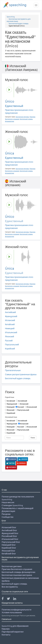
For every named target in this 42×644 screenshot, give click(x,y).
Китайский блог (9, 554)
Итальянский (11, 332)
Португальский (12, 345)
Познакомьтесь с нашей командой (17, 508)
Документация (8, 511)
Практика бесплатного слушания (17, 569)
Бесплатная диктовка (12, 566)
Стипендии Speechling (12, 505)
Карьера (6, 629)
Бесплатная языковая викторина (17, 575)
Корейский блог (9, 548)
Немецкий (10, 328)
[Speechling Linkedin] (16, 599)
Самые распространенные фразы (21, 374)
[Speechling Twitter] (10, 599)
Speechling (11, 17)
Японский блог (8, 551)
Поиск (33, 438)
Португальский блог (11, 542)
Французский (11, 316)
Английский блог (9, 530)
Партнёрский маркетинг (13, 632)
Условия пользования (12, 612)
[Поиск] (14, 438)
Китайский (10, 324)
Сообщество (8, 517)
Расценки (6, 514)
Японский (10, 336)
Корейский (10, 349)
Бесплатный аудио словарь (19, 24)
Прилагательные (13, 370)
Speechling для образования (15, 626)
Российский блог (9, 536)
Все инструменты (10, 587)
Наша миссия (8, 502)
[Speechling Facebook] (4, 599)
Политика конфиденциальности (17, 610)
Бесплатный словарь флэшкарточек (18, 572)
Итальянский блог (10, 539)
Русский (9, 341)
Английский (10, 312)
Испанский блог (9, 527)
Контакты (6, 635)
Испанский (10, 320)
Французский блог (10, 533)
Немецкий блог (9, 545)
